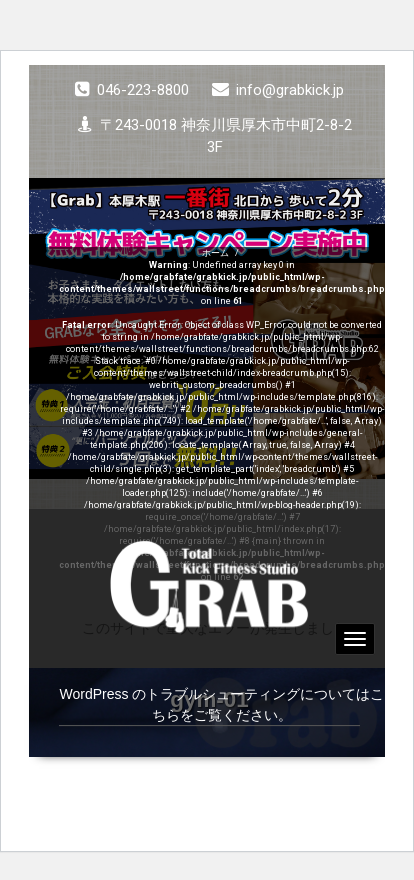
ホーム (215, 253)
